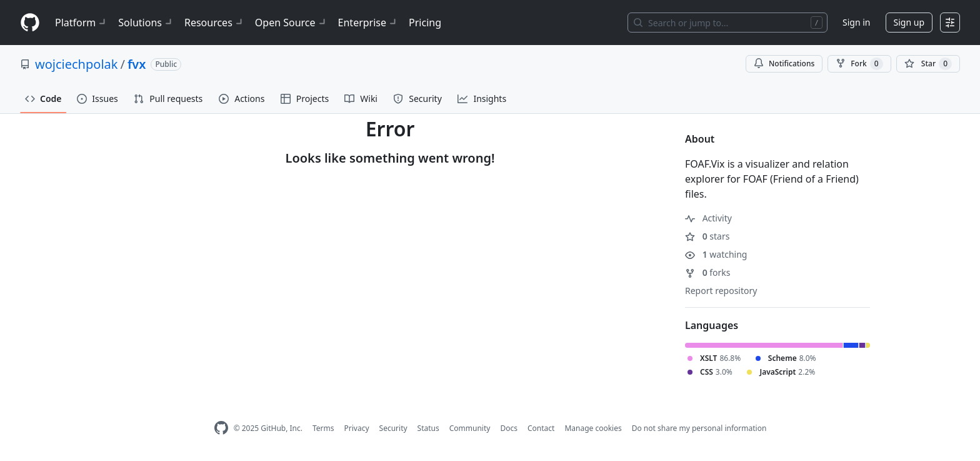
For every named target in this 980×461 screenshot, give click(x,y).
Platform (82, 23)
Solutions (146, 23)
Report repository (721, 291)
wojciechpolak (76, 64)
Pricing (425, 23)
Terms (323, 428)
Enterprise (368, 23)
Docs (509, 428)
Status (428, 428)
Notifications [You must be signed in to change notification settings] (784, 63)
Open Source (292, 23)
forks (708, 272)
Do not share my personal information (699, 428)
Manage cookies (593, 428)
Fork (859, 64)
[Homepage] (30, 23)
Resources (215, 23)
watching (716, 254)
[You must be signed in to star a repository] (928, 64)
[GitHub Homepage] (221, 428)
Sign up (909, 22)
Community (470, 428)
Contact (541, 428)
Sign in (856, 22)
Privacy (357, 428)
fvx (137, 64)
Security (393, 428)
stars (707, 236)
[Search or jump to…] (727, 23)
